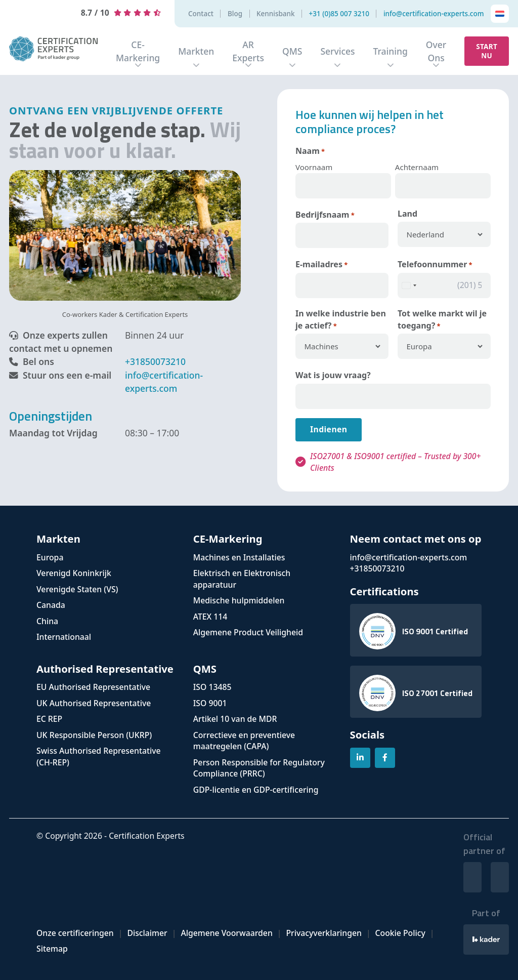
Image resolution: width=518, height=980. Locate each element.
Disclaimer (147, 933)
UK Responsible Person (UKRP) (94, 735)
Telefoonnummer (435, 264)
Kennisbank (276, 14)
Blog (235, 14)
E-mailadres (321, 264)
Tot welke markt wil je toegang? (442, 320)
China (47, 621)
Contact (201, 14)
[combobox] (409, 285)
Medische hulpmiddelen (239, 600)
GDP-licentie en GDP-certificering (256, 790)
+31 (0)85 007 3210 (339, 14)
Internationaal (64, 637)
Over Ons (436, 51)
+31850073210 (155, 361)
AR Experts (248, 51)
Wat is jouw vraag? (333, 375)
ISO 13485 (212, 687)
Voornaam (314, 167)
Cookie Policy (400, 933)
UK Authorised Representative (94, 703)
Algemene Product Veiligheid (248, 632)
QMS (292, 51)
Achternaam (417, 167)
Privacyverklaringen (323, 933)
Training (391, 51)
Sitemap (52, 949)
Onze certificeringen (75, 933)
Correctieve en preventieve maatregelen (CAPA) (244, 741)
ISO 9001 (210, 703)
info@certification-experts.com (434, 14)
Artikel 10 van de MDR (235, 719)
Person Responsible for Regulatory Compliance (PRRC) (259, 768)
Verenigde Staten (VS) (77, 589)
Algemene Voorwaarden (226, 933)
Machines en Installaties (239, 557)
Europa (50, 557)
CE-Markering (138, 51)
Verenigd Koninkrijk (74, 573)
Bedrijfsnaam (325, 215)
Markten (196, 51)
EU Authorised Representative (93, 687)
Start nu (487, 51)
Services (337, 51)
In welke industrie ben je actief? (341, 320)
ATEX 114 (210, 617)
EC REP (49, 719)
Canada (51, 605)
